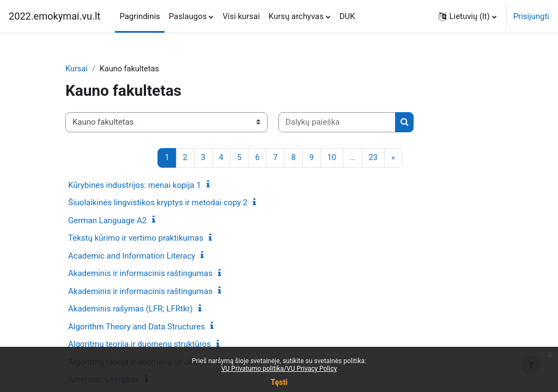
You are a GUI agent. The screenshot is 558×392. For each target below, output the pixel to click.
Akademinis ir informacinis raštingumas (140, 274)
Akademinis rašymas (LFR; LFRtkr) (131, 309)
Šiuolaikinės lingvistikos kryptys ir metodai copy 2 (158, 203)
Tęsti (279, 382)
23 (374, 158)
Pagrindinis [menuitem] (139, 16)
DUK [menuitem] (347, 16)
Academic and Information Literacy (132, 256)
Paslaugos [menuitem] (188, 16)
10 (332, 158)
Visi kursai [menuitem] (241, 16)
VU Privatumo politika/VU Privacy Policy (279, 369)
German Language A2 (107, 221)
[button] (467, 16)
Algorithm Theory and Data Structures (137, 327)
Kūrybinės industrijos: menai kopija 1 (135, 186)
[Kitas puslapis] (394, 158)
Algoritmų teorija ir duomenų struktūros (139, 345)
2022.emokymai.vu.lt (54, 16)
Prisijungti (531, 16)
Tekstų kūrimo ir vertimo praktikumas (136, 238)
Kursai (77, 69)
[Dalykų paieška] (337, 122)
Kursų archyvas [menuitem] (296, 16)
